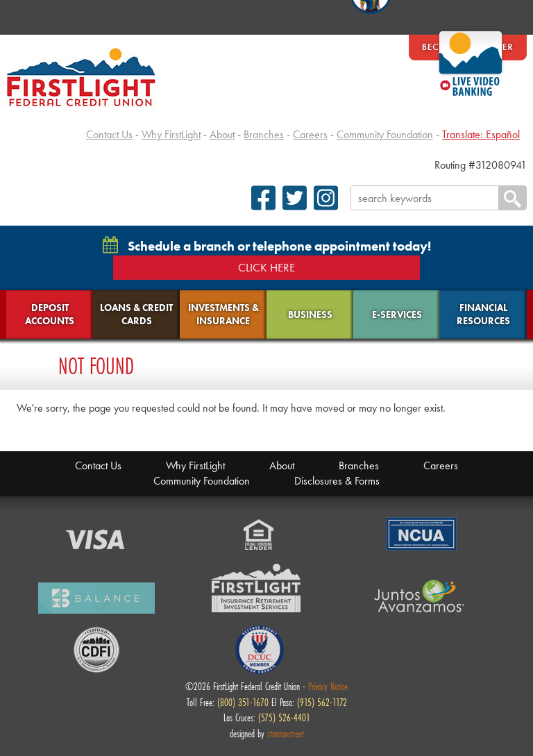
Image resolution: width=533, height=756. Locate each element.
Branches (264, 134)
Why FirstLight (171, 134)
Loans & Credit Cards (136, 314)
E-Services (397, 314)
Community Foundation (385, 134)
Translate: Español (481, 134)
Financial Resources (483, 314)
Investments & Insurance (223, 314)
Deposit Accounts (50, 314)
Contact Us (109, 134)
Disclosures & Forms (337, 481)
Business (310, 314)
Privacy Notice (328, 686)
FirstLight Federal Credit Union (81, 77)
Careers (310, 134)
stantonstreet (286, 733)
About (222, 134)
